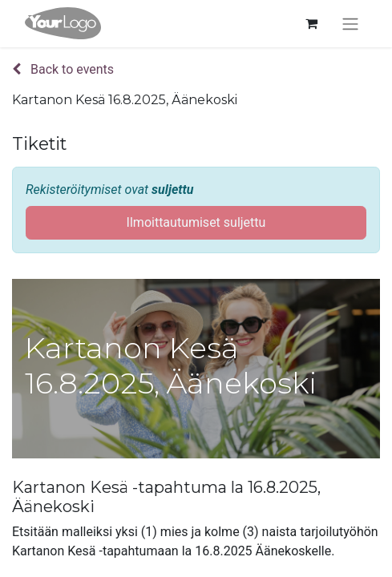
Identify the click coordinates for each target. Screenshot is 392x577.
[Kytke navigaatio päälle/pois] (350, 24)
